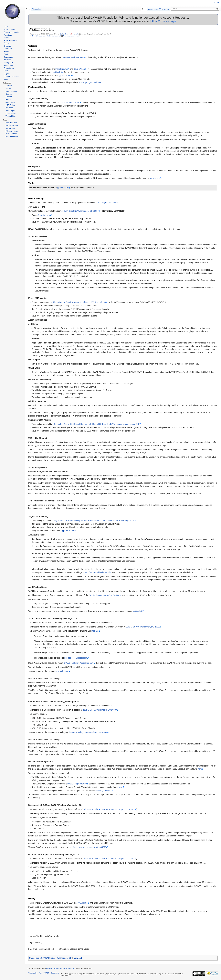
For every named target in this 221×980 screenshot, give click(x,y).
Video (6, 79)
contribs (76, 34)
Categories (34, 958)
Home (6, 27)
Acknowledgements (11, 32)
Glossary (9, 97)
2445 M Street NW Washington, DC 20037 (80, 211)
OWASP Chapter (48, 958)
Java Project (10, 102)
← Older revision (40, 36)
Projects (7, 74)
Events (6, 52)
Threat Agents (11, 113)
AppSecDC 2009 (68, 531)
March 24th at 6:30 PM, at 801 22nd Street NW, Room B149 (79, 302)
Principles (9, 108)
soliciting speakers (103, 791)
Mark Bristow (61, 69)
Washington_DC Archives (90, 82)
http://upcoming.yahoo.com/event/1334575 (87, 847)
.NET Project (10, 105)
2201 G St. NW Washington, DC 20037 (143, 627)
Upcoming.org (62, 671)
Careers (7, 43)
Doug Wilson (79, 69)
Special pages (11, 128)
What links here (11, 123)
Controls (9, 94)
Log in (216, 2)
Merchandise (9, 65)
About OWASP (9, 30)
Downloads (8, 49)
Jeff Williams (82, 903)
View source (153, 9)
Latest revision (53, 36)
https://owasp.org (162, 21)
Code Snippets (11, 91)
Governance (8, 57)
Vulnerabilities (11, 116)
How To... (9, 100)
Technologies (10, 111)
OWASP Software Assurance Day (79, 663)
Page (28, 9)
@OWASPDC (65, 76)
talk (71, 34)
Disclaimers (55, 973)
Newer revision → (70, 36)
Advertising (8, 35)
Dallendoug (64, 34)
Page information (12, 137)
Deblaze (95, 631)
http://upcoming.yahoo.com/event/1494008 (88, 732)
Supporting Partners (11, 76)
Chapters (7, 46)
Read (144, 9)
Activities (9, 86)
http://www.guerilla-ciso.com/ (97, 572)
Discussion (36, 9)
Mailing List (155, 178)
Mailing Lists (8, 63)
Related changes (12, 126)
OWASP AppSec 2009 (77, 784)
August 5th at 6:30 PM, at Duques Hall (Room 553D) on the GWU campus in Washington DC (94, 521)
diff (32, 36)
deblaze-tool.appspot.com (76, 658)
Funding (7, 54)
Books (6, 38)
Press (6, 71)
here (200, 769)
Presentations (9, 68)
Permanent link (11, 134)
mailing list (57, 72)
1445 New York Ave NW (72, 57)
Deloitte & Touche (91, 809)
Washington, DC (64, 958)
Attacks (8, 89)
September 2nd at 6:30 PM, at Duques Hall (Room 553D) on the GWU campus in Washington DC (96, 424)
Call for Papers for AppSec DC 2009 (105, 595)
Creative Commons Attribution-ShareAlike (61, 969)
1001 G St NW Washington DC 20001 (118, 809)
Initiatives (7, 60)
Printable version (12, 131)
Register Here (44, 215)
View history (164, 9)
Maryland (78, 958)
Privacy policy (32, 973)
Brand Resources (10, 41)
